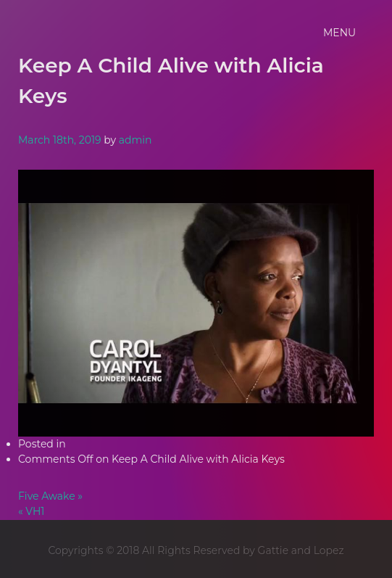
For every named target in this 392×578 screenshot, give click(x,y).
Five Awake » (50, 496)
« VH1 (31, 511)
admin (135, 140)
